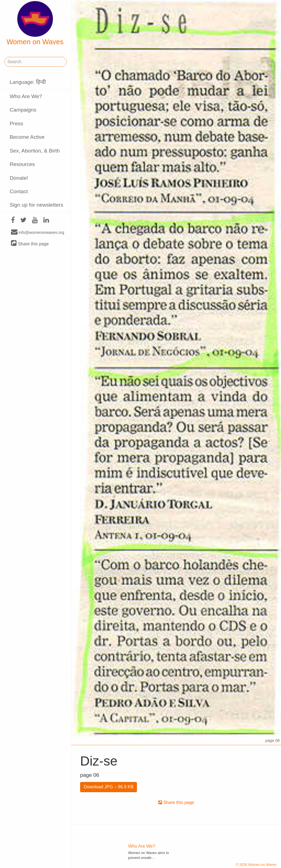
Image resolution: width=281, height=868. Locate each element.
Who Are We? (26, 96)
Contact (19, 191)
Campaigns (23, 110)
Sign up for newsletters (36, 205)
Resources (22, 164)
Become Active (27, 137)
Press (16, 124)
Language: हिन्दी (28, 82)
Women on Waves (35, 23)
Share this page (30, 244)
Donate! (19, 178)
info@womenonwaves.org (38, 232)
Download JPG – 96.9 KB (109, 787)
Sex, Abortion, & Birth (35, 151)
